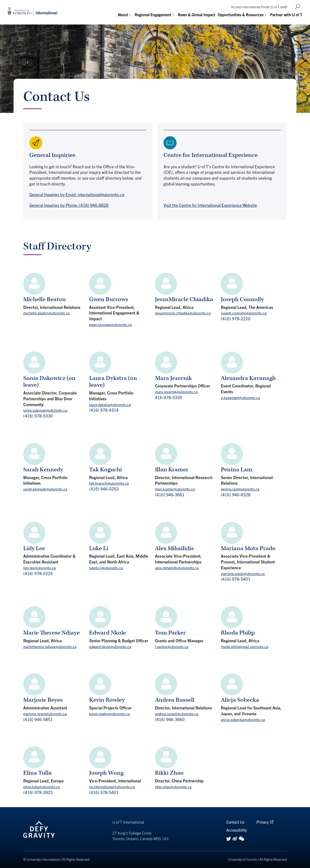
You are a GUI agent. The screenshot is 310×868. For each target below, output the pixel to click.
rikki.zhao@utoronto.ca (173, 787)
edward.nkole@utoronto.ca (110, 647)
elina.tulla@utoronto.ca (42, 787)
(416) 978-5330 (38, 416)
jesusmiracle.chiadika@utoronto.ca (183, 313)
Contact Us (235, 822)
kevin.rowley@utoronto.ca (109, 714)
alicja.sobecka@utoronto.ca (243, 719)
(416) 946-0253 (104, 489)
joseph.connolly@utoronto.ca (244, 313)
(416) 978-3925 (38, 792)
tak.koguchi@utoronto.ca (109, 483)
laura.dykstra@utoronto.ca (110, 405)
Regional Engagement (153, 15)
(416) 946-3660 (170, 719)
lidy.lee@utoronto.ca (39, 568)
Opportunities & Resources (241, 15)
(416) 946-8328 (236, 494)
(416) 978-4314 (104, 410)
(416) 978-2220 (236, 318)
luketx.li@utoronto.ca (106, 568)
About (123, 15)
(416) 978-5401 (236, 579)
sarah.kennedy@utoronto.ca (45, 489)
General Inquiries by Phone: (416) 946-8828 (69, 205)
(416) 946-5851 (38, 719)
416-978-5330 (169, 397)
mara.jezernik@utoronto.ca (176, 392)
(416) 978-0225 (38, 573)
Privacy (263, 822)
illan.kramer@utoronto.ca (175, 489)
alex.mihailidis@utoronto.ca (177, 568)
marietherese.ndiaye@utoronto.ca (50, 647)
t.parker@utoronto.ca (172, 647)
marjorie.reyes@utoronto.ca (45, 714)
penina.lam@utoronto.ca (240, 489)
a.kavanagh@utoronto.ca (240, 398)
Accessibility (236, 830)
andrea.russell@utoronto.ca (177, 714)
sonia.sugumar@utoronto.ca (45, 410)
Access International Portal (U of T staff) (259, 7)
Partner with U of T (286, 15)
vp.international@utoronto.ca (112, 787)
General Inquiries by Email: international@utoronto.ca (77, 194)
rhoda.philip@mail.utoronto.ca (245, 647)
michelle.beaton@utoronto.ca (46, 313)
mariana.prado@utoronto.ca (243, 574)
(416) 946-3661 (170, 494)
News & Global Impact (197, 15)
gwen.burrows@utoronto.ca (110, 325)
